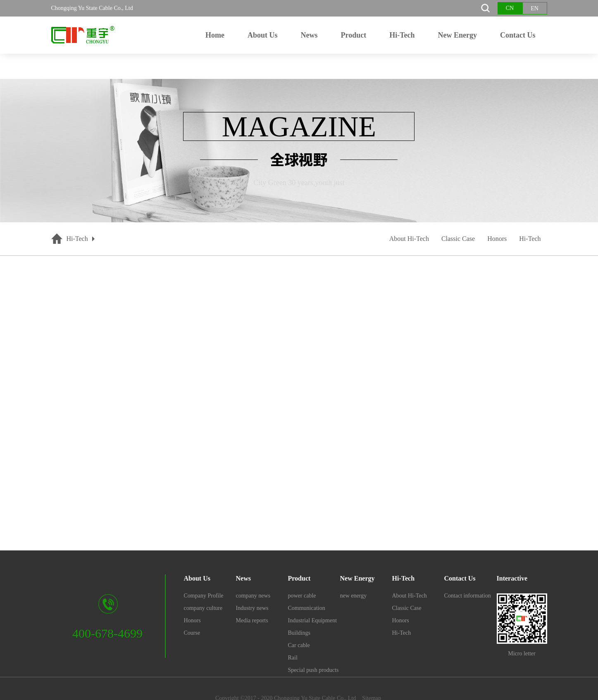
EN (535, 8)
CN (510, 8)
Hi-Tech (77, 239)
